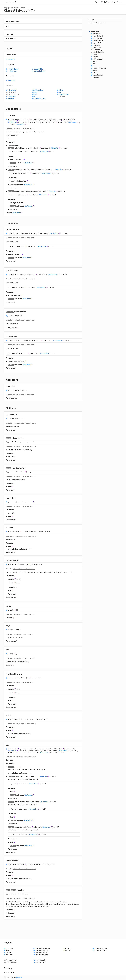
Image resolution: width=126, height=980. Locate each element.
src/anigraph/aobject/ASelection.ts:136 (24, 423)
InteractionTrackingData (97, 23)
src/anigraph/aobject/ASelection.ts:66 (24, 682)
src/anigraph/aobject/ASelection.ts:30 (24, 395)
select (61, 90)
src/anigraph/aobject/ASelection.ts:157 (24, 869)
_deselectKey (13, 92)
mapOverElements (40, 98)
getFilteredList (38, 90)
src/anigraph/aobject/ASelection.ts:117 (24, 536)
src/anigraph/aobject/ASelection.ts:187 (24, 476)
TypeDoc (19, 977)
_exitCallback (13, 71)
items (35, 92)
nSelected (11, 81)
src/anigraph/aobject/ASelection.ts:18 (24, 320)
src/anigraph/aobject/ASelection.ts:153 (24, 506)
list (34, 96)
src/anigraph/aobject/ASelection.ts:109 (24, 634)
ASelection (20, 8)
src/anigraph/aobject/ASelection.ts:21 (24, 345)
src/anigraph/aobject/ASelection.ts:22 (24, 279)
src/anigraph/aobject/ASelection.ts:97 (24, 658)
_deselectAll (12, 90)
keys (35, 94)
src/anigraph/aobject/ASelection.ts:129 (24, 446)
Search (96, 2)
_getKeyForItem (13, 94)
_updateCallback (39, 71)
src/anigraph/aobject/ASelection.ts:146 (24, 724)
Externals (119, 2)
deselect (11, 98)
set (60, 92)
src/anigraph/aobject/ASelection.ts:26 (24, 615)
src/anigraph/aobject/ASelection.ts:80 (24, 569)
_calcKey (62, 96)
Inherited (109, 2)
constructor (12, 59)
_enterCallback (13, 69)
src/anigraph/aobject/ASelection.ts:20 (24, 238)
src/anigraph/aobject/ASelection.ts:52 (24, 128)
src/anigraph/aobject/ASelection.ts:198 (24, 757)
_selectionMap (38, 69)
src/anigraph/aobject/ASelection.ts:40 (24, 899)
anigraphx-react (10, 2)
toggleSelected (64, 94)
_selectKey (12, 96)
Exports (91, 20)
